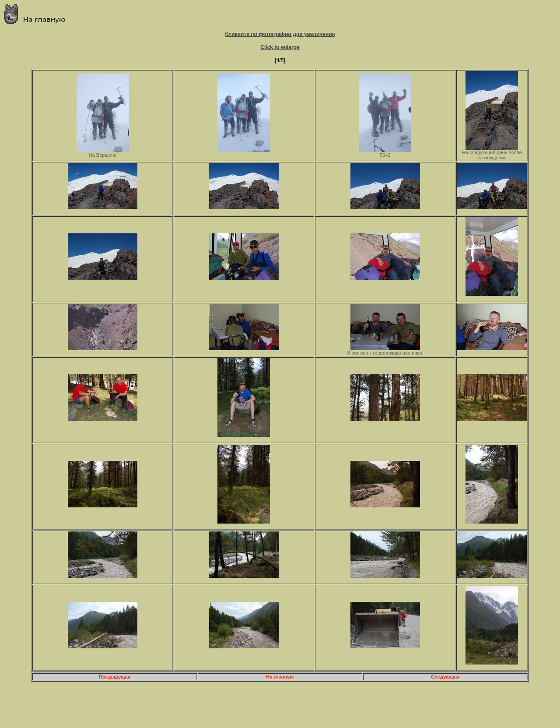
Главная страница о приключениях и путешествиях (38, 14)
